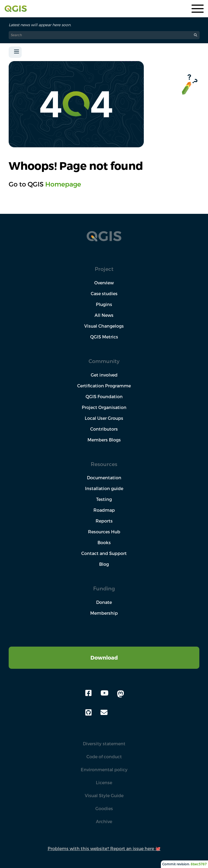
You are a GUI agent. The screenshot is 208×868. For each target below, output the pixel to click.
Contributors (104, 429)
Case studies (104, 294)
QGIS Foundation (104, 397)
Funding (104, 588)
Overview (104, 283)
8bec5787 (199, 864)
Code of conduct (104, 757)
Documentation (104, 478)
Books (104, 543)
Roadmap (104, 510)
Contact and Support (104, 553)
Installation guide (104, 488)
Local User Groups (104, 418)
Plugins (104, 304)
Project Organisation (104, 407)
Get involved (104, 375)
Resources (104, 464)
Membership (104, 613)
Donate (104, 602)
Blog (104, 564)
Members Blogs (104, 440)
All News (104, 315)
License (104, 783)
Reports (104, 521)
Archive (104, 822)
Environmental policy (104, 770)
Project (104, 269)
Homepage (63, 184)
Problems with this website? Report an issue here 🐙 (104, 849)
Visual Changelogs (104, 326)
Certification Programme (104, 386)
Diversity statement (104, 744)
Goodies (104, 809)
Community (104, 361)
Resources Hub (104, 532)
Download (104, 658)
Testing (104, 499)
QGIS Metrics (104, 337)
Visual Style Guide (104, 796)
